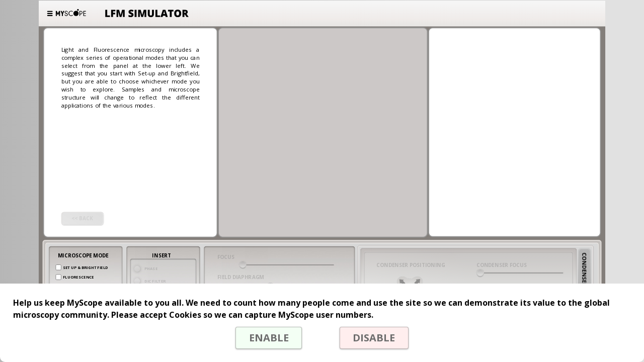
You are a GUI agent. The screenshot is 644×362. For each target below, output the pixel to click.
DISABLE (374, 338)
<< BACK (82, 218)
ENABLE (269, 338)
